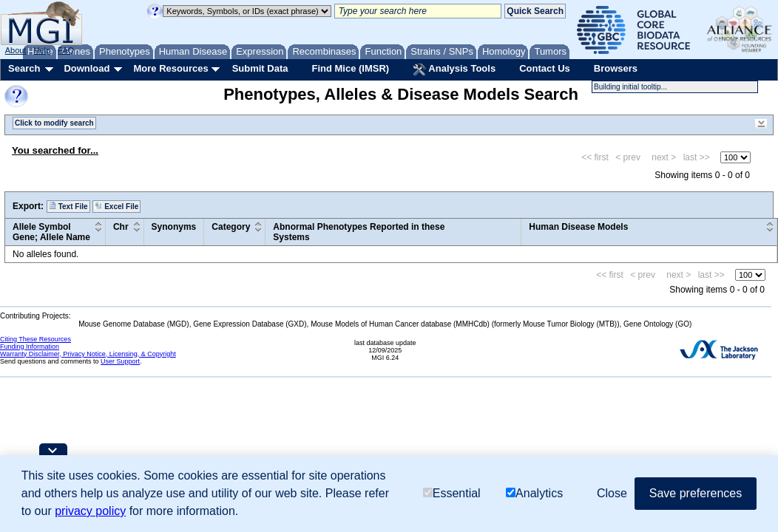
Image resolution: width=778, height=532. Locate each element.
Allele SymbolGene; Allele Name (51, 232)
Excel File (116, 206)
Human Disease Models (578, 227)
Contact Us (545, 68)
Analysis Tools (454, 69)
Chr (121, 227)
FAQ (66, 50)
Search (24, 68)
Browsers (616, 68)
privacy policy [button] (90, 511)
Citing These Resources (35, 339)
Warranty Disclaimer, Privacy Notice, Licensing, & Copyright (88, 354)
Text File (68, 206)
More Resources (170, 68)
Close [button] (612, 493)
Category (231, 227)
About (16, 50)
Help (42, 50)
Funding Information (30, 347)
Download (87, 68)
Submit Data (260, 68)
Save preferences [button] (696, 493)
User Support (120, 361)
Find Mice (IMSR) (350, 68)
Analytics (534, 493)
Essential (452, 493)
